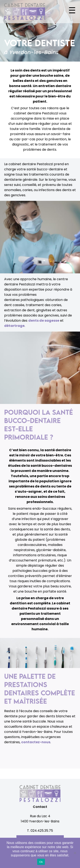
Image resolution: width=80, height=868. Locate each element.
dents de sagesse (44, 321)
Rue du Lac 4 (40, 816)
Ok (41, 862)
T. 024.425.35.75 (40, 831)
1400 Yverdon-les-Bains (40, 821)
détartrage (14, 326)
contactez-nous (36, 742)
